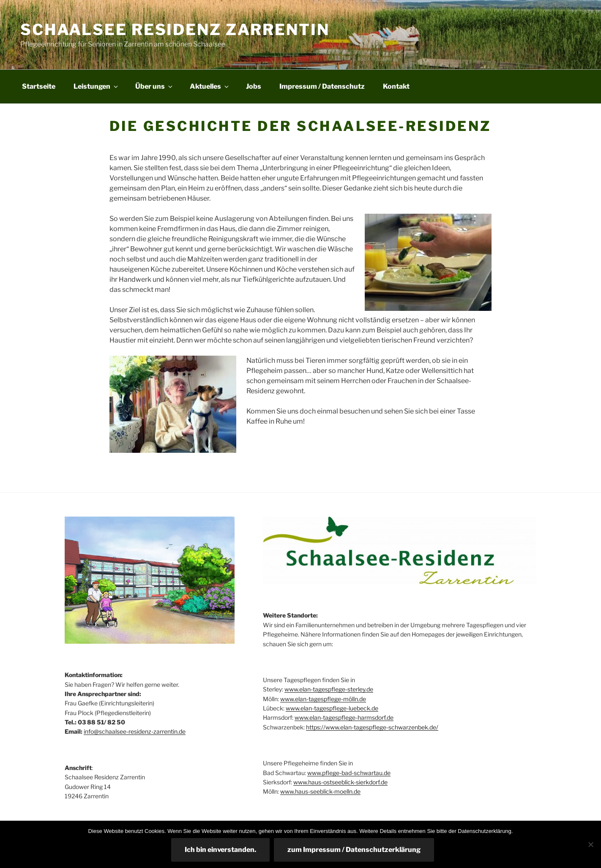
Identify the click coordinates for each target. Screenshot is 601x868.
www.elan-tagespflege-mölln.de (323, 699)
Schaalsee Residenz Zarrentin (175, 30)
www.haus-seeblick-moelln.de (320, 791)
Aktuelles (210, 86)
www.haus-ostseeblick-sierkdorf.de (340, 782)
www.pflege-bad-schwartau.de (349, 773)
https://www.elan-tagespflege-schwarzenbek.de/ (372, 727)
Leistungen (96, 86)
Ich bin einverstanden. (220, 850)
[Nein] (590, 844)
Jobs (254, 86)
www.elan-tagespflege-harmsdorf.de (344, 717)
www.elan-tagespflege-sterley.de (329, 689)
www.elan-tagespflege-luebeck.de (332, 708)
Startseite (39, 86)
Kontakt (396, 86)
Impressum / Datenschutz (322, 86)
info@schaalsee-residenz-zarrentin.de (135, 731)
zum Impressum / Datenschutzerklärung (354, 850)
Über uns (154, 86)
